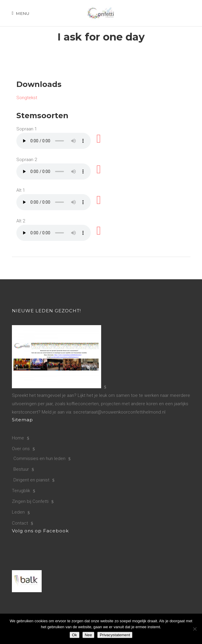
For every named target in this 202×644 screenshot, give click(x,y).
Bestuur (21, 469)
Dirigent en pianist (31, 480)
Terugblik (21, 491)
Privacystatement (115, 635)
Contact (20, 523)
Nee (88, 635)
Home (18, 438)
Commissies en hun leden (39, 459)
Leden (18, 512)
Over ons (21, 449)
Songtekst (27, 98)
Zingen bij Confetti (30, 501)
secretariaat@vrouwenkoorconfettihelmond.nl (119, 412)
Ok (75, 635)
